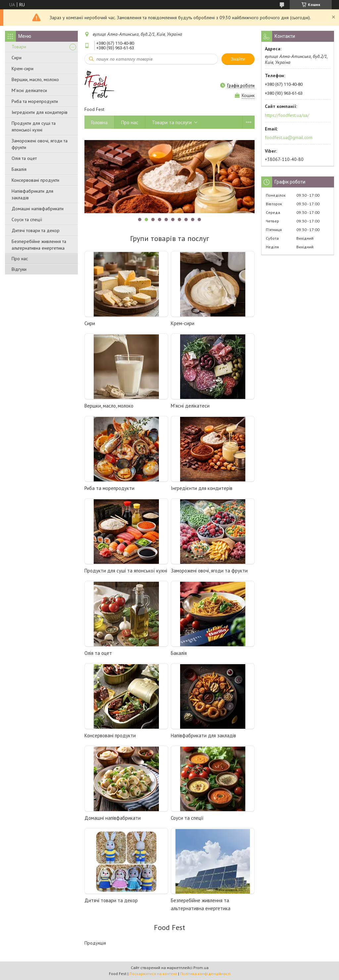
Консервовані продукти (35, 180)
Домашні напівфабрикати (38, 209)
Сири (17, 58)
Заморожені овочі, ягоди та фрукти (40, 144)
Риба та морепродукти (35, 101)
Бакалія (19, 169)
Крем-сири (23, 69)
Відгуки (19, 269)
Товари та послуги (172, 122)
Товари (19, 47)
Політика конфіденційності (205, 974)
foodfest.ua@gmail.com (289, 137)
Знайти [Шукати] (238, 59)
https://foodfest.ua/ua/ (287, 115)
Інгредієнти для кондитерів (40, 112)
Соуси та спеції (27, 220)
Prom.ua (201, 968)
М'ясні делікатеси (29, 90)
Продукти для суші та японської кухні (34, 126)
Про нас (20, 259)
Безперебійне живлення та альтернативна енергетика (39, 245)
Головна (99, 122)
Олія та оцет (24, 158)
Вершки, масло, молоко (35, 79)
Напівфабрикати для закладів (32, 194)
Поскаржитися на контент (153, 974)
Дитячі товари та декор (36, 230)
